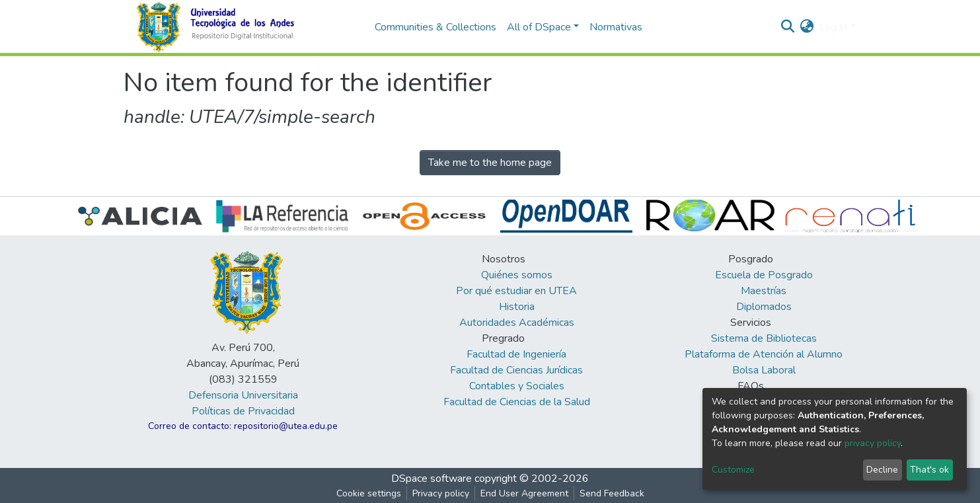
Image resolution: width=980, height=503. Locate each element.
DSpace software (432, 479)
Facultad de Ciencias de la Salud (517, 402)
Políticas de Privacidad (243, 411)
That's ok (929, 470)
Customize (733, 470)
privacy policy (873, 443)
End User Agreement (524, 493)
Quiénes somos (517, 275)
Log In (833, 27)
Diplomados (764, 307)
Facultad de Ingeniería (516, 354)
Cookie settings (369, 493)
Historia (517, 307)
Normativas (616, 27)
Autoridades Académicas (517, 323)
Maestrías (764, 291)
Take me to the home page (490, 163)
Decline (882, 470)
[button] (807, 27)
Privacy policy (441, 493)
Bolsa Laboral (764, 370)
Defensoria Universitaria (243, 395)
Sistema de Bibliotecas (764, 338)
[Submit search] (787, 27)
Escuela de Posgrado (764, 275)
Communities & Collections (435, 27)
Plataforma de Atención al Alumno (764, 354)
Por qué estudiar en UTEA (516, 291)
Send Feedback (612, 493)
